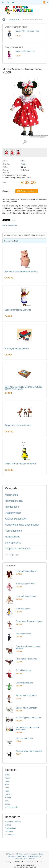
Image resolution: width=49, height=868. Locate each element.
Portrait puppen (22, 856)
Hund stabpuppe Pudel (26, 584)
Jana (7, 788)
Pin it (13, 220)
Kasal (7, 791)
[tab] (24, 235)
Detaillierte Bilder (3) (25, 142)
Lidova (7, 781)
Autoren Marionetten (16, 519)
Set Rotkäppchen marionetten (29, 718)
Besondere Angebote (13, 822)
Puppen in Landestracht (18, 549)
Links (41, 854)
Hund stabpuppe (23, 609)
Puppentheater (13, 513)
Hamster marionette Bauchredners (21, 272)
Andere (24, 164)
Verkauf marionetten (35, 856)
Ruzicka (8, 797)
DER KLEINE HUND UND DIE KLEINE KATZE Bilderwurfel (23, 388)
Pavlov (8, 778)
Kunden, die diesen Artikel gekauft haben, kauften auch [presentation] (25, 235)
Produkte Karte (11, 828)
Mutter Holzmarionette (25, 51)
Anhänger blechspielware (17, 349)
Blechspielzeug (13, 543)
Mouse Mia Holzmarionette (27, 31)
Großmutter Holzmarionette (18, 310)
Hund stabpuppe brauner (26, 596)
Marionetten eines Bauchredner (22, 525)
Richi (7, 784)
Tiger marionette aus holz (27, 659)
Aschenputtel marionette (26, 695)
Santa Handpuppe (23, 670)
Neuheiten (9, 831)
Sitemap (8, 825)
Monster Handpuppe (24, 683)
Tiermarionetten (13, 531)
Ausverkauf (9, 835)
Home (4, 20)
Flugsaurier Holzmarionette (18, 425)
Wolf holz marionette (24, 738)
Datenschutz (18, 858)
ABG (26, 858)
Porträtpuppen (13, 555)
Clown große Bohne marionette (29, 621)
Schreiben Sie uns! (22, 854)
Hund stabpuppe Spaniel (26, 571)
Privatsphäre (34, 854)
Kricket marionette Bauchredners (20, 464)
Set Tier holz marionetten (26, 708)
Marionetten (11, 495)
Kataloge (32, 858)
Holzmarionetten (14, 20)
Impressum (11, 856)
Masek (7, 775)
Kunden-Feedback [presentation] (11, 241)
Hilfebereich (10, 854)
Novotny (8, 794)
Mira (7, 801)
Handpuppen (12, 507)
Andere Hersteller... (12, 807)
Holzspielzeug (13, 537)
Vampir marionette (24, 634)
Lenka (7, 804)
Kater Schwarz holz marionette (29, 751)
